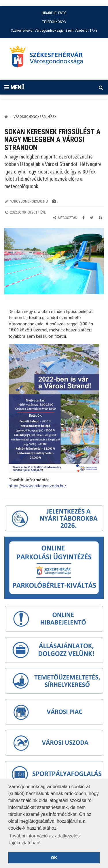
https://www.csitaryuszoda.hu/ (37, 486)
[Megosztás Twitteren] (92, 218)
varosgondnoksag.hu (29, 201)
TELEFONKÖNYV (54, 22)
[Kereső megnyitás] (101, 87)
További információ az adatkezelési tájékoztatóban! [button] (45, 839)
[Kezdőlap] (6, 117)
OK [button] (54, 858)
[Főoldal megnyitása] (49, 58)
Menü (14, 87)
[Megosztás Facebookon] (83, 218)
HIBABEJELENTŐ (54, 13)
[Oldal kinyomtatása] (101, 218)
